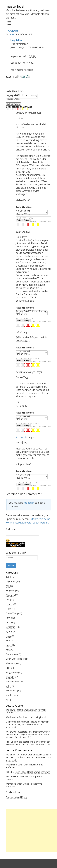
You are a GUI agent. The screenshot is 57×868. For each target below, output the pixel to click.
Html (8, 618)
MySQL (9, 650)
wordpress (11, 695)
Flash (8, 609)
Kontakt (12, 31)
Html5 (9, 622)
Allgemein (11, 581)
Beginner (10, 590)
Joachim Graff (12, 776)
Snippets (10, 677)
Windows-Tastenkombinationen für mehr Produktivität (26, 711)
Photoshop (11, 663)
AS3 (8, 586)
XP (7, 700)
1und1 (9, 577)
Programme (12, 672)
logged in (29, 503)
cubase (9, 604)
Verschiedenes (13, 681)
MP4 (8, 641)
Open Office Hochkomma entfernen (24, 766)
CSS (8, 600)
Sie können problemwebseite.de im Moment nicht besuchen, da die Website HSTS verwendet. (28, 724)
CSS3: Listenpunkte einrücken (24, 778)
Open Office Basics (15, 659)
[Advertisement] (31, 831)
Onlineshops (12, 654)
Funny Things (12, 613)
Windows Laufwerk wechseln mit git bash (26, 717)
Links (8, 636)
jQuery (9, 631)
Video (9, 686)
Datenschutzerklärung (17, 797)
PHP (8, 668)
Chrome (10, 595)
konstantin (22, 437)
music (9, 645)
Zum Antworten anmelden (39, 221)
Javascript (10, 627)
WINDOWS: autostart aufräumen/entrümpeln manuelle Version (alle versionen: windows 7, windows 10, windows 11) (28, 734)
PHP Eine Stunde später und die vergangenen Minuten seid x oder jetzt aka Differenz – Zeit (28, 743)
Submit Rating (13, 104)
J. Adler (12, 34)
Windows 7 (11, 691)
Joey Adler (16, 40)
